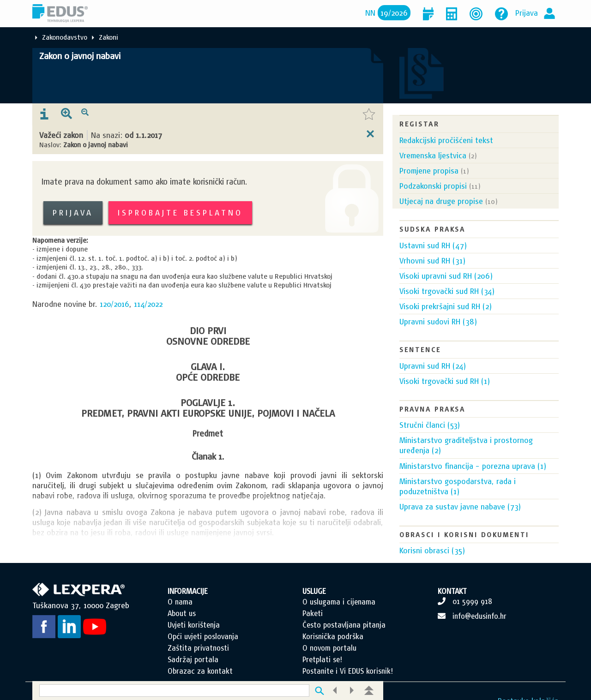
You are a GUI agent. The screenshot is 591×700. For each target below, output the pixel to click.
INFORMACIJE (188, 601)
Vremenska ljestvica (433, 155)
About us (182, 623)
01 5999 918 (472, 611)
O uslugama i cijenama (339, 612)
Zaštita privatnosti (198, 658)
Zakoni (109, 37)
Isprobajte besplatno (180, 212)
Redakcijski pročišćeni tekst (446, 140)
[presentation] (44, 114)
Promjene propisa (429, 171)
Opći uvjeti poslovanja (203, 646)
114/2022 (148, 304)
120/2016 (115, 304)
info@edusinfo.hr (479, 626)
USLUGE (314, 601)
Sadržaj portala (193, 670)
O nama (180, 612)
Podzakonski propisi (433, 186)
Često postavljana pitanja (344, 635)
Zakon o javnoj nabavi (80, 56)
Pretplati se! (322, 670)
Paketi (313, 623)
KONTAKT (452, 601)
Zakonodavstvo (65, 37)
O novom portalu (329, 658)
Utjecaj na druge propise (441, 201)
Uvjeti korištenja (194, 635)
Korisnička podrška (333, 646)
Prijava (527, 13)
